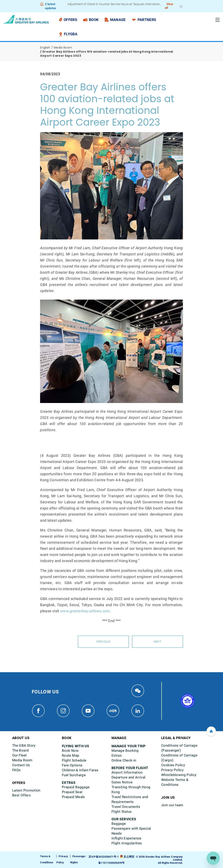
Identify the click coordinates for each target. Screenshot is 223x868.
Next (157, 642)
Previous (103, 642)
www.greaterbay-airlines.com (85, 611)
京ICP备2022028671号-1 (104, 856)
